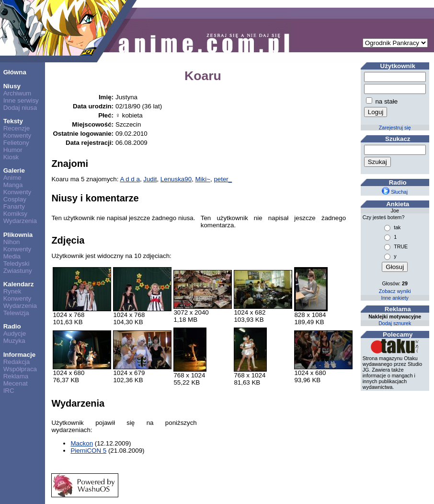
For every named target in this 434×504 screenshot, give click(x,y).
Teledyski (17, 264)
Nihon (12, 242)
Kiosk (11, 157)
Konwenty (17, 135)
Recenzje (17, 128)
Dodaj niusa (20, 108)
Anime (12, 178)
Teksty (13, 121)
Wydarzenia (20, 221)
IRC (9, 391)
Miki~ (202, 179)
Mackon (82, 443)
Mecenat (16, 383)
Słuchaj (395, 192)
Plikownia (18, 235)
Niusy (12, 86)
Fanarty (14, 206)
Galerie (14, 170)
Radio (12, 326)
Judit (150, 179)
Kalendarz (19, 284)
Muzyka (14, 341)
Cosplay (15, 199)
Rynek (12, 291)
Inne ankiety (394, 298)
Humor (13, 150)
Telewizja (16, 313)
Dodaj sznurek (395, 323)
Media (12, 256)
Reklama (16, 376)
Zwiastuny (18, 271)
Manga (13, 185)
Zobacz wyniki (395, 291)
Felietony (16, 143)
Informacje (19, 355)
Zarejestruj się (395, 128)
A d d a (130, 179)
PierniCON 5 (88, 451)
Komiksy (15, 214)
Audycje (15, 334)
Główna (15, 72)
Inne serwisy (21, 100)
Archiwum (17, 93)
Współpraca (20, 369)
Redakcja (17, 362)
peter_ (223, 179)
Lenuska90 (176, 179)
